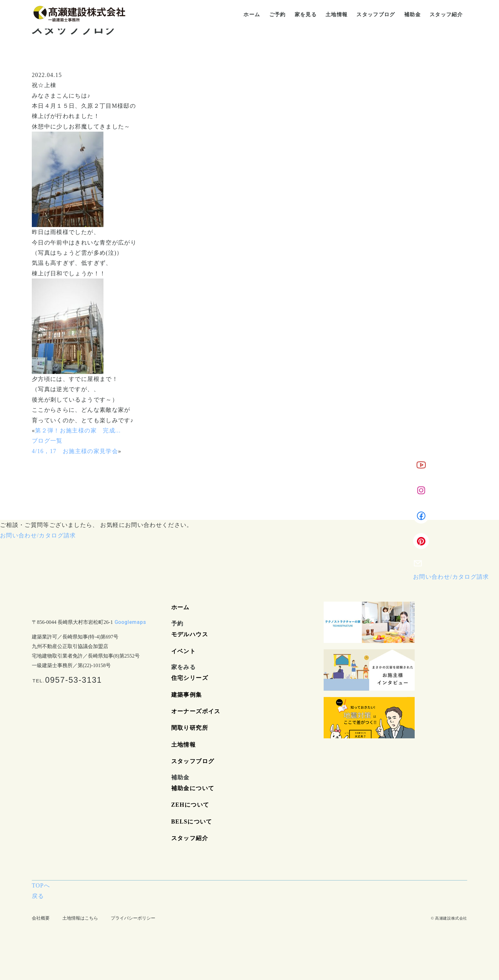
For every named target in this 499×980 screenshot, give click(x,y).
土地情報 (183, 745)
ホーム (180, 607)
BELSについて (192, 822)
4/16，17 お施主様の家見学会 (75, 451)
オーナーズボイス (196, 711)
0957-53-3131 (74, 680)
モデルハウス (190, 634)
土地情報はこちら (80, 918)
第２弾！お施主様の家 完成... (78, 431)
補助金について (193, 788)
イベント (183, 651)
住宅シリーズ (190, 678)
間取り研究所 (190, 728)
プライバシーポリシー (133, 918)
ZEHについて (190, 805)
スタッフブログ (193, 761)
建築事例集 (187, 695)
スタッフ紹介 (190, 838)
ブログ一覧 (47, 441)
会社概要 (41, 918)
